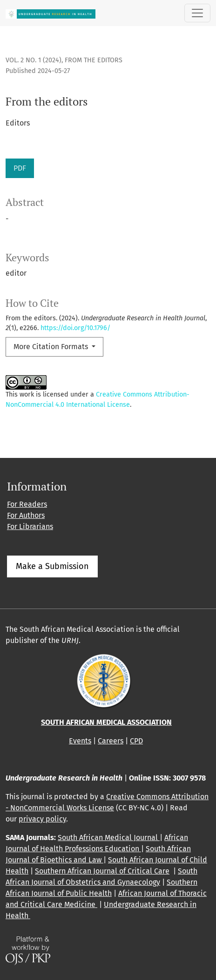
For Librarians (30, 526)
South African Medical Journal (109, 838)
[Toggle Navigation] (197, 13)
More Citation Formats (52, 347)
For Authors (26, 515)
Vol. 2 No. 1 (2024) (34, 60)
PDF (20, 168)
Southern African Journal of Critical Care (102, 871)
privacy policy (42, 819)
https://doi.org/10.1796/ (75, 328)
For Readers (27, 504)
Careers (111, 741)
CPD (136, 741)
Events (80, 741)
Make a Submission (52, 566)
